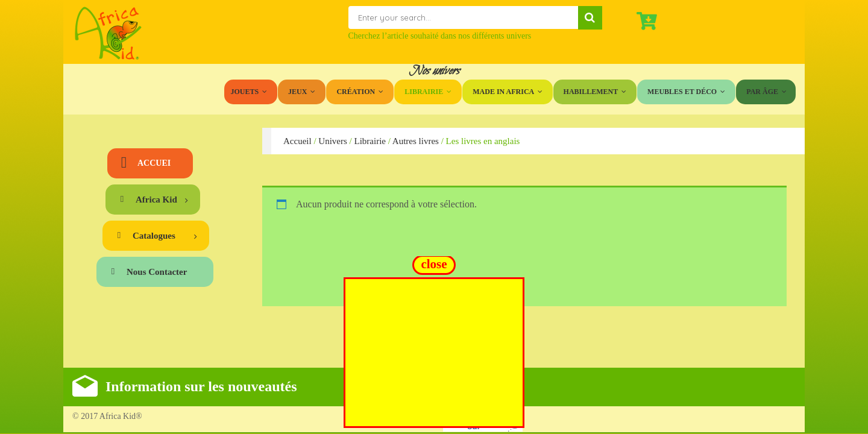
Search (590, 18)
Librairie (370, 141)
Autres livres (416, 141)
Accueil (297, 141)
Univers (333, 141)
